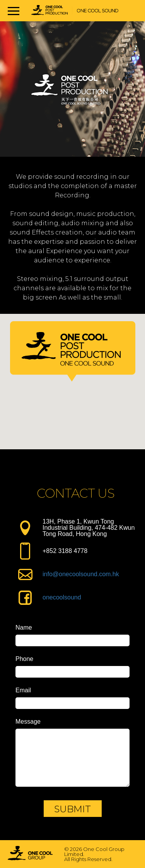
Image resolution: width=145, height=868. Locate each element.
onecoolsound (62, 597)
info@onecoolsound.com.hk (81, 574)
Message (28, 722)
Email (23, 690)
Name (24, 628)
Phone (24, 659)
